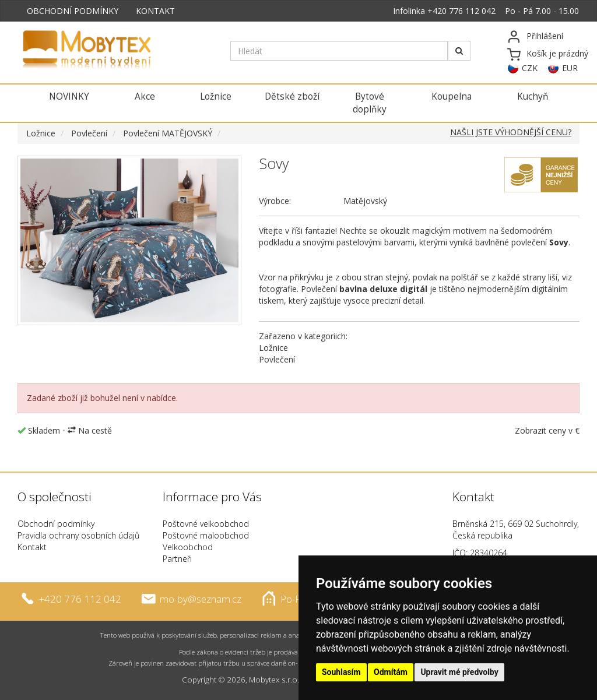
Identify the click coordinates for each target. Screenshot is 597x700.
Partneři (177, 559)
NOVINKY (69, 96)
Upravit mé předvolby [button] (459, 672)
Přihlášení (545, 36)
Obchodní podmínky (56, 524)
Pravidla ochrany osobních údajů (78, 535)
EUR (570, 68)
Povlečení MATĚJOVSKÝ (168, 133)
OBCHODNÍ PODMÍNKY (73, 11)
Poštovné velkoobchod (206, 524)
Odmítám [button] (391, 672)
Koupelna (452, 96)
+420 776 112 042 (461, 11)
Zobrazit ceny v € (547, 430)
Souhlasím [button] (341, 672)
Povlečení (89, 133)
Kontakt (32, 547)
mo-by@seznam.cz (201, 598)
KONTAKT (155, 11)
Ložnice (216, 96)
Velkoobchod (188, 547)
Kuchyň (533, 96)
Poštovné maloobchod (206, 535)
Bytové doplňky (370, 103)
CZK (530, 68)
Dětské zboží (292, 96)
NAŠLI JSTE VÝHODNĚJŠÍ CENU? (511, 132)
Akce (145, 96)
